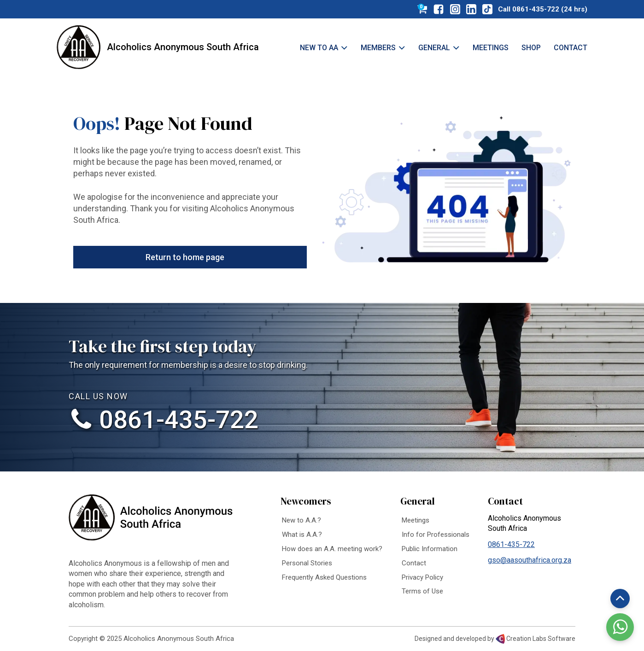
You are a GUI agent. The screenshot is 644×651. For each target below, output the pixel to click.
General (439, 48)
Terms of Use (422, 591)
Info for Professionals (436, 535)
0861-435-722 (179, 420)
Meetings (491, 48)
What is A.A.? (302, 535)
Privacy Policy (422, 577)
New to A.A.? (302, 520)
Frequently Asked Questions (324, 577)
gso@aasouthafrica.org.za (530, 560)
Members (383, 48)
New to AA (324, 48)
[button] (190, 257)
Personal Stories (307, 563)
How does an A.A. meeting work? (332, 549)
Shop (531, 48)
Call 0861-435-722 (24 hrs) (543, 9)
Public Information (430, 549)
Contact (571, 48)
